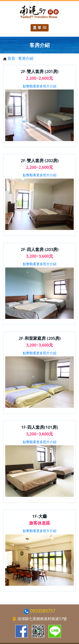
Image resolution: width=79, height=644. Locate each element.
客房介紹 (26, 58)
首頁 (11, 58)
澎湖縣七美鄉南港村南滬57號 (42, 619)
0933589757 (43, 611)
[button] (40, 28)
